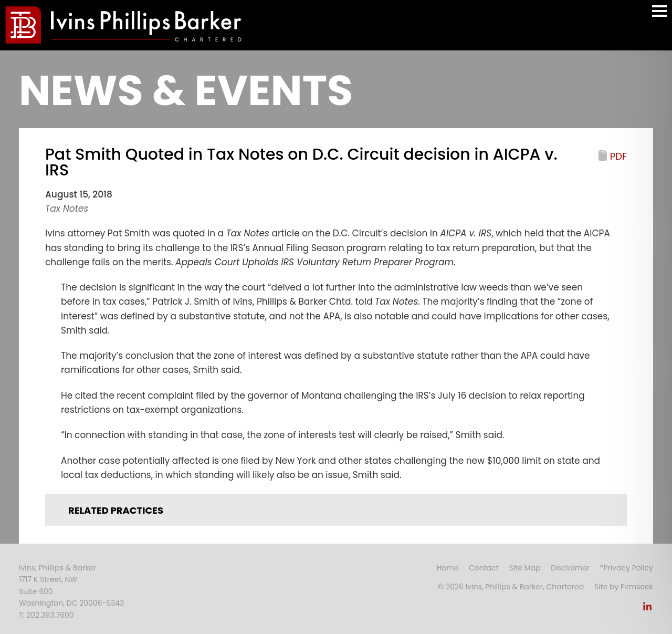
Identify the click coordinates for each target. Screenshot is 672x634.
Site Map (524, 568)
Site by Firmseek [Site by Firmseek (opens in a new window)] (624, 587)
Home (448, 568)
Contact (484, 568)
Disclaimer (570, 568)
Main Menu (659, 16)
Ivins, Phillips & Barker (57, 568)
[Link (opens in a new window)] (647, 609)
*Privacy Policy (627, 568)
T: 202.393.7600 (46, 615)
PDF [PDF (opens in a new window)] (618, 156)
